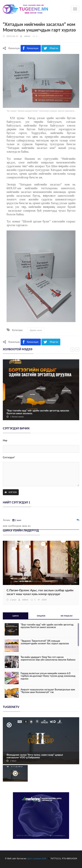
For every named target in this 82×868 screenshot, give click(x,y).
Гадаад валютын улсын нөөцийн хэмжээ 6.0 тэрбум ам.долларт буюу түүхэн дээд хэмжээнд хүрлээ (48, 676)
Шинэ (16, 616)
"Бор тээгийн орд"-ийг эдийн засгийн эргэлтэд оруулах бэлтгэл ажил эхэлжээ (47, 626)
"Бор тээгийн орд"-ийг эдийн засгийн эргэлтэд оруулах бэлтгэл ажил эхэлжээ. (38, 412)
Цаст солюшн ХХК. (37, 858)
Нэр (5, 440)
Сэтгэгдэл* (9, 457)
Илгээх (11, 492)
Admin (27, 36)
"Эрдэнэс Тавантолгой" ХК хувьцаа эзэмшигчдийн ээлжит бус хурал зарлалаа (45, 642)
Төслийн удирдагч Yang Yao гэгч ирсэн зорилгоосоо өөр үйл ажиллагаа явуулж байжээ (48, 658)
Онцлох (41, 616)
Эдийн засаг (36, 330)
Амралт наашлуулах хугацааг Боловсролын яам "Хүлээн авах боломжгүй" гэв (48, 691)
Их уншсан (67, 616)
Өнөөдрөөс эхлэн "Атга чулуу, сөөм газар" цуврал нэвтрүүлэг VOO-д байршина (35, 756)
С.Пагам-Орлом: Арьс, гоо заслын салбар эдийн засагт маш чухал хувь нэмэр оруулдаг (40, 592)
